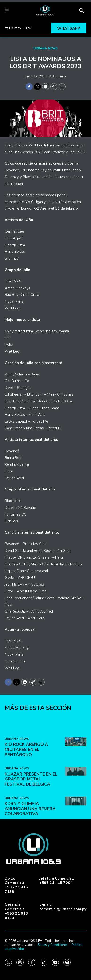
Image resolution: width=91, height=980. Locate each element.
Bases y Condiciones (53, 945)
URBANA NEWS (45, 48)
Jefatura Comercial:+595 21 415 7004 (57, 881)
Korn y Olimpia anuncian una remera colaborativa (30, 846)
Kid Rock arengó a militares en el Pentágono (26, 786)
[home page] (45, 11)
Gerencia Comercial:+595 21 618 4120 (16, 911)
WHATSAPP (69, 28)
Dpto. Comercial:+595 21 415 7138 (16, 885)
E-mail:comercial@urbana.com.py (63, 907)
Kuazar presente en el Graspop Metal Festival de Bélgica (31, 816)
